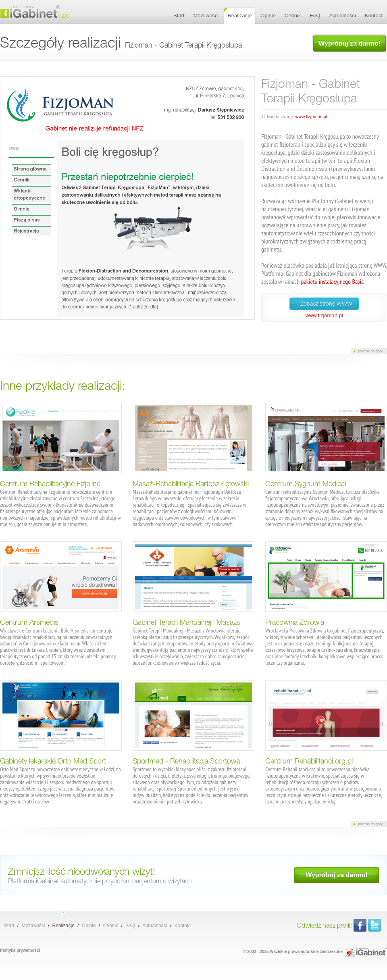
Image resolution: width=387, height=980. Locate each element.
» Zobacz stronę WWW (324, 304)
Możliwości (33, 926)
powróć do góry (370, 351)
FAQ (130, 926)
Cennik (111, 926)
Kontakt (183, 926)
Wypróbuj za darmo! (350, 43)
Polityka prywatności (20, 950)
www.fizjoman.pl (311, 117)
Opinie (89, 926)
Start (9, 926)
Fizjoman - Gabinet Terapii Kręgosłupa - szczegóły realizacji (48, 12)
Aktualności (155, 926)
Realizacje (63, 926)
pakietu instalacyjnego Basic (332, 281)
